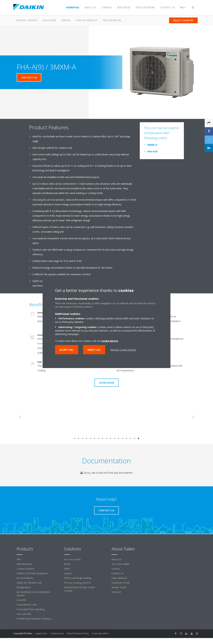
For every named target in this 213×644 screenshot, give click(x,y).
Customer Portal (120, 583)
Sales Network (119, 578)
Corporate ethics (100, 633)
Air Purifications (25, 578)
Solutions (49, 20)
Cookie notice (57, 633)
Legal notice (41, 633)
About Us (116, 559)
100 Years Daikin (120, 564)
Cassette (21, 600)
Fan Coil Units (24, 614)
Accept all (67, 350)
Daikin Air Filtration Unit (29, 583)
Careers (116, 569)
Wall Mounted (24, 564)
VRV (19, 559)
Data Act (116, 592)
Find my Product (87, 20)
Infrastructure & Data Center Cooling (80, 589)
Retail (67, 564)
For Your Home (72, 559)
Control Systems (26, 569)
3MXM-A (152, 145)
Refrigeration (24, 587)
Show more (107, 383)
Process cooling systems (77, 583)
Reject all (94, 350)
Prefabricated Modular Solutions (34, 619)
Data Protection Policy (78, 633)
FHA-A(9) (152, 151)
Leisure (68, 573)
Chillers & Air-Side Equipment (32, 573)
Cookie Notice (110, 341)
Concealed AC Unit (27, 605)
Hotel (67, 569)
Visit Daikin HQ (112, 20)
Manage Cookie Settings (123, 350)
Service (66, 20)
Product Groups (27, 20)
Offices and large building (78, 578)
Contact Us (117, 573)
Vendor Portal (119, 587)
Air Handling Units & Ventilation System (33, 594)
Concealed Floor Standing (30, 609)
